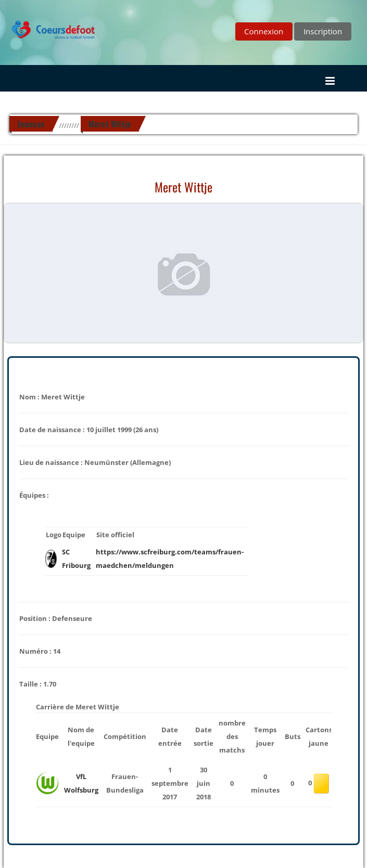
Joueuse (31, 124)
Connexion (264, 31)
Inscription (323, 31)
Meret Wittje (110, 124)
